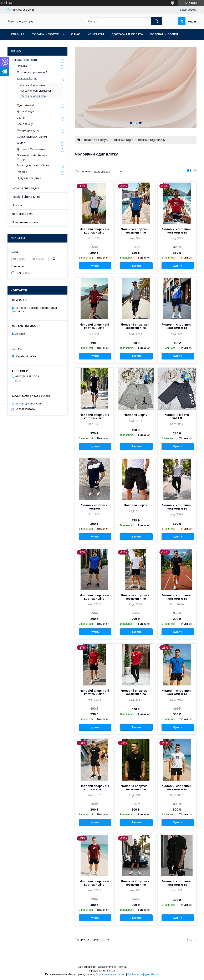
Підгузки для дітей (29, 178)
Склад (21, 143)
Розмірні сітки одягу (25, 188)
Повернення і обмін (25, 222)
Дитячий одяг (26, 111)
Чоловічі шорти (136, 415)
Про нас (17, 205)
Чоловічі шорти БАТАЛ (177, 417)
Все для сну (25, 124)
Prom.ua (122, 967)
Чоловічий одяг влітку (33, 96)
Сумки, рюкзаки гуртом (32, 137)
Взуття (21, 118)
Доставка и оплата (127, 34)
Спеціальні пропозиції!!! (32, 72)
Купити (95, 266)
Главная (18, 34)
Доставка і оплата (24, 214)
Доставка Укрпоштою (31, 149)
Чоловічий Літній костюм (94, 507)
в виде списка (195, 172)
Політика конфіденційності (143, 974)
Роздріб (22, 172)
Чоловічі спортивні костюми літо (94, 231)
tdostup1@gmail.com (29, 404)
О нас (76, 34)
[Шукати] (157, 21)
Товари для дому (28, 130)
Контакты (96, 34)
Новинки (22, 66)
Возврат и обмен (164, 34)
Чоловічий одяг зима (33, 85)
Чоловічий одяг (122, 140)
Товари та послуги (96, 140)
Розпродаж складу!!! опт (33, 165)
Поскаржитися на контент (111, 974)
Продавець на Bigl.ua (102, 971)
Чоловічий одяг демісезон (36, 91)
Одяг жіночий (26, 105)
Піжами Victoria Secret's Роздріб (32, 157)
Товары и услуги (46, 34)
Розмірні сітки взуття (26, 197)
